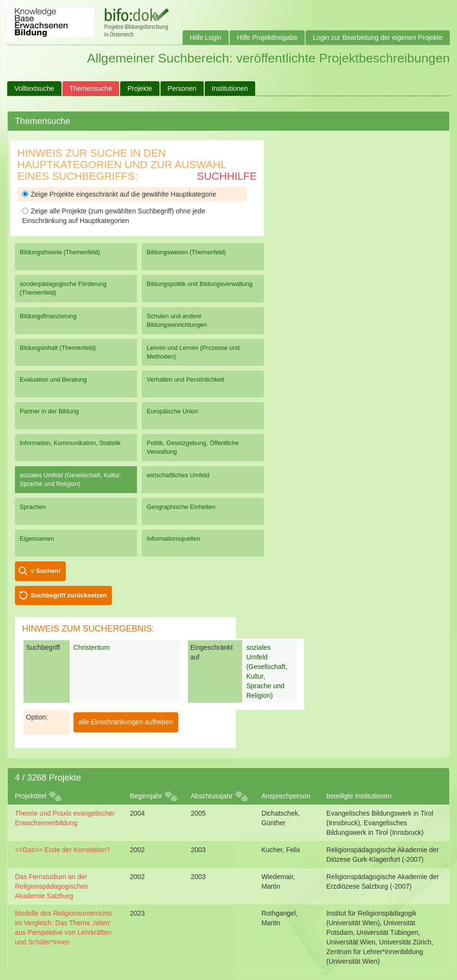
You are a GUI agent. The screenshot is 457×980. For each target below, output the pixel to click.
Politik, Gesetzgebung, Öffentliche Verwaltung (193, 447)
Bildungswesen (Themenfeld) (186, 252)
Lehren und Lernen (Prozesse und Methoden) (193, 352)
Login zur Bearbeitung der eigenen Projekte (378, 37)
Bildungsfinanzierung (48, 316)
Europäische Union (173, 411)
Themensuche (91, 88)
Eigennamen (37, 539)
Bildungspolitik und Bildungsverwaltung (199, 284)
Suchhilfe (227, 176)
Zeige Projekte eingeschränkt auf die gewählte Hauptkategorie (119, 194)
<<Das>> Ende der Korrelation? (62, 850)
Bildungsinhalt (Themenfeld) (58, 348)
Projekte (140, 88)
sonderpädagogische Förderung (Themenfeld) (63, 288)
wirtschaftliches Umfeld (178, 475)
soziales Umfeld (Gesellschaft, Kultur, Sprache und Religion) (70, 479)
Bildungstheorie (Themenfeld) (60, 252)
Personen (182, 88)
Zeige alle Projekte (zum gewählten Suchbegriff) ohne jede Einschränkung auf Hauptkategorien (114, 216)
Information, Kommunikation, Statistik (70, 443)
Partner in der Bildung (49, 411)
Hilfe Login (206, 37)
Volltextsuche (34, 88)
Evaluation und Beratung (53, 379)
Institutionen (230, 88)
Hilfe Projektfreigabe (267, 37)
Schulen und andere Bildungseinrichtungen (177, 320)
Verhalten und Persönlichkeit (185, 379)
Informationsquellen (173, 539)
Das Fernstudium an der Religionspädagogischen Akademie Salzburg (52, 886)
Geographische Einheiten (181, 507)
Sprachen (33, 507)
